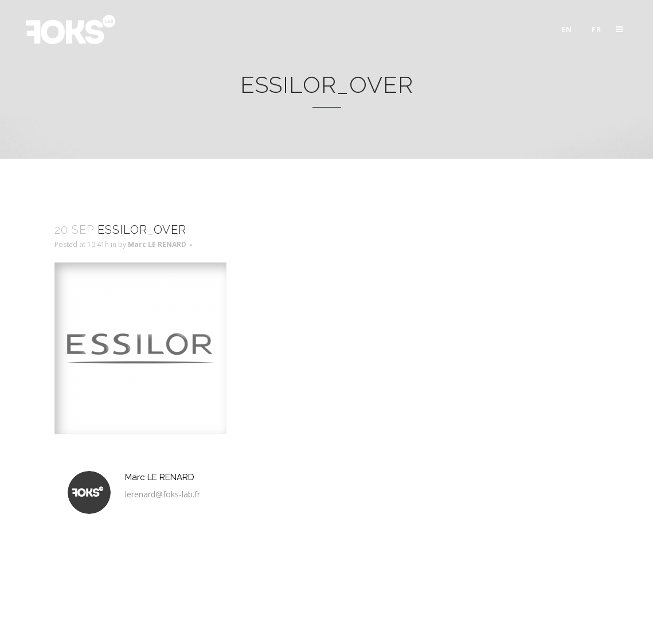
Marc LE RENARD (157, 244)
